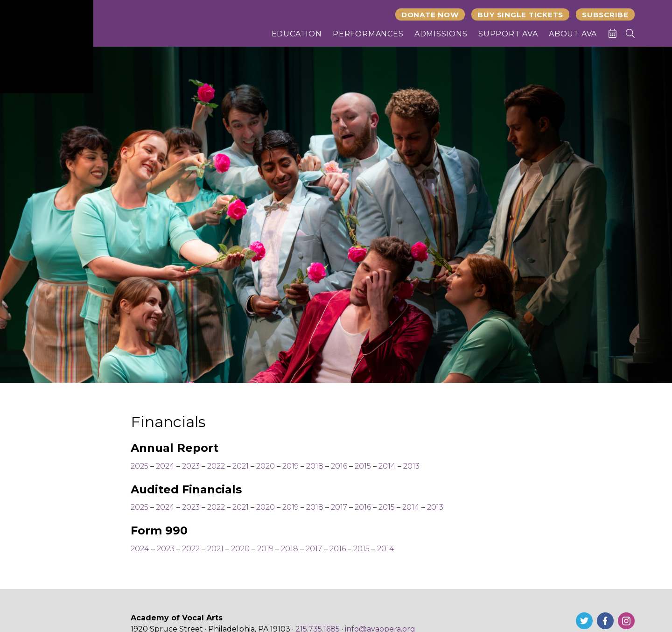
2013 (411, 466)
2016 (339, 466)
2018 (316, 466)
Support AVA (508, 34)
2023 (191, 466)
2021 (241, 466)
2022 (216, 466)
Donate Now (430, 15)
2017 (339, 507)
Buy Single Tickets (520, 15)
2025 (140, 466)
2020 (266, 466)
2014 (387, 466)
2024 (165, 466)
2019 (290, 466)
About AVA (573, 34)
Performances (368, 34)
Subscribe (605, 15)
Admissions (441, 34)
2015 (363, 466)
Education (297, 34)
